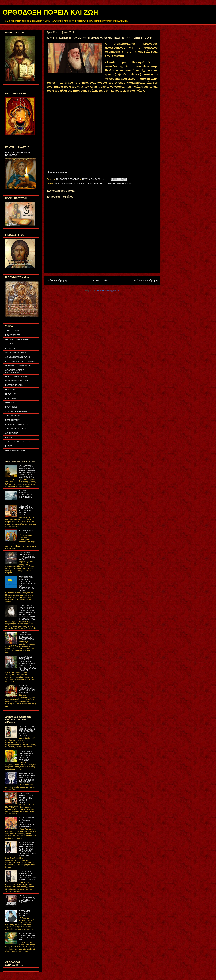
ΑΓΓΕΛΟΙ (9, 344)
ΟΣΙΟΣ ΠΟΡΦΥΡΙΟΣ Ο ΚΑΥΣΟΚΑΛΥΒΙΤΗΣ (15, 371)
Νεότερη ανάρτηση (57, 280)
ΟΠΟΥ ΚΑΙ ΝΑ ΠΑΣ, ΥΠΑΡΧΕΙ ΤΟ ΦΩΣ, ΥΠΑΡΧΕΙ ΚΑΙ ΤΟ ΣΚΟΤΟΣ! (27, 899)
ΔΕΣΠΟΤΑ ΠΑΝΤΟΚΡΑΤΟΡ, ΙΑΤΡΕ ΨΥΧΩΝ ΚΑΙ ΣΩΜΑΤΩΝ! (27, 689)
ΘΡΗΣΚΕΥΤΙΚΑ (12, 433)
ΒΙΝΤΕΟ (58, 183)
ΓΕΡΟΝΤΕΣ (10, 389)
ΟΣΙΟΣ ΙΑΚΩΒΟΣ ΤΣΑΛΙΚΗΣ (17, 381)
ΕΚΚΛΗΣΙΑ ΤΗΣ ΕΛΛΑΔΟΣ (74, 183)
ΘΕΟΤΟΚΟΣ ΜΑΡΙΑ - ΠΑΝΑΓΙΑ (18, 339)
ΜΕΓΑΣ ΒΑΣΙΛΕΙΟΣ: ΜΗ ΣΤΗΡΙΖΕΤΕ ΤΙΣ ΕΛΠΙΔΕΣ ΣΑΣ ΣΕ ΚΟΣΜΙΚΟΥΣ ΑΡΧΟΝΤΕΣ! (27, 731)
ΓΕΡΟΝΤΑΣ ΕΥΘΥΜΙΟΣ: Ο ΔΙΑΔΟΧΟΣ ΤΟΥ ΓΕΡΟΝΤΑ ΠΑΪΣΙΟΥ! (27, 636)
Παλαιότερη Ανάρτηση (146, 280)
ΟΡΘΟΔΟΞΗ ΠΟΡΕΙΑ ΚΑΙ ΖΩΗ (50, 12)
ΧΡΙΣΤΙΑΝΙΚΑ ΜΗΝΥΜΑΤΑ (16, 411)
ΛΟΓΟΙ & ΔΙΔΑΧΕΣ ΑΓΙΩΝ (16, 353)
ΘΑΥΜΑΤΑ (10, 403)
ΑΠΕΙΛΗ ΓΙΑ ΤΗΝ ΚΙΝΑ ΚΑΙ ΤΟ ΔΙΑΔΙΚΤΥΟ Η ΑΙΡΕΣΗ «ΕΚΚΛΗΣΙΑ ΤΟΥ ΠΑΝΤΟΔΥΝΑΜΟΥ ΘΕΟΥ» (27, 584)
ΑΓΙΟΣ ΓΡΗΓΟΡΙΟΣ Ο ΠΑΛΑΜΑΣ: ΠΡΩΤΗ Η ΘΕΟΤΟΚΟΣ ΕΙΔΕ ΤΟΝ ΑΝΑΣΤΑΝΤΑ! (27, 822)
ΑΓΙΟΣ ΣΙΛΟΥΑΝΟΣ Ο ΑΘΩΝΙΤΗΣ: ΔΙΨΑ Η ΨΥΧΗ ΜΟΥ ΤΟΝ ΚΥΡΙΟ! (27, 937)
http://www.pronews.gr (58, 172)
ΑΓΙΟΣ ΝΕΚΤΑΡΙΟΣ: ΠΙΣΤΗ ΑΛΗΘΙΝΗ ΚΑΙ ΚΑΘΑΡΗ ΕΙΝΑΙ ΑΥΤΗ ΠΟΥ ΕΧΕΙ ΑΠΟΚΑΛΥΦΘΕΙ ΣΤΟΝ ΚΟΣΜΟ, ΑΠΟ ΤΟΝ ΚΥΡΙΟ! (27, 849)
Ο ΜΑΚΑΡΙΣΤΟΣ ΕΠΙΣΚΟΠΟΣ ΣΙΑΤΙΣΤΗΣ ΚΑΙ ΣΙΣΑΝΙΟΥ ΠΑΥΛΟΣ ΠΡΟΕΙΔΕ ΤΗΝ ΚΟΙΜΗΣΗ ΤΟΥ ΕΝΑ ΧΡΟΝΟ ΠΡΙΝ (27, 664)
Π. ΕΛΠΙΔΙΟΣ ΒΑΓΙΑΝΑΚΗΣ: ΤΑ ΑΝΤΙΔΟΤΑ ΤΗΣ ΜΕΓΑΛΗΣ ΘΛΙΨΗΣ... (26, 510)
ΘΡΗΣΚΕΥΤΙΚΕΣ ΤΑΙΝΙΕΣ (16, 450)
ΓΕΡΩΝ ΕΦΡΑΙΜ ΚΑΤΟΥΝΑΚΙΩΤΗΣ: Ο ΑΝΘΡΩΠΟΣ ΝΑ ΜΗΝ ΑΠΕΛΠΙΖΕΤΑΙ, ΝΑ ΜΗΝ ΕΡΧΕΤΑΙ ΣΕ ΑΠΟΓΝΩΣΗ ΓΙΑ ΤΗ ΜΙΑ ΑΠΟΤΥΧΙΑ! (27, 612)
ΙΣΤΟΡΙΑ (9, 437)
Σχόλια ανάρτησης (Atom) (108, 291)
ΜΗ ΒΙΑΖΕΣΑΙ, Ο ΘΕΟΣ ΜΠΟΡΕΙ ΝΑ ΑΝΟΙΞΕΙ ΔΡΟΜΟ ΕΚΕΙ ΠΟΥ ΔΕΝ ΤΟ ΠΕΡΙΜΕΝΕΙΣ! (27, 778)
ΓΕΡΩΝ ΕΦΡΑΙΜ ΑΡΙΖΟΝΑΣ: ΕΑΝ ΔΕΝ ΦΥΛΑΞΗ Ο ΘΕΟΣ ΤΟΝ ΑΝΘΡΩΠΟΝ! (26, 756)
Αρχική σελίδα (101, 280)
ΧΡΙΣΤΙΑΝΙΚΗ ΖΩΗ (13, 416)
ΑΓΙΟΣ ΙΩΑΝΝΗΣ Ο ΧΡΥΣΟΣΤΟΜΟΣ (21, 361)
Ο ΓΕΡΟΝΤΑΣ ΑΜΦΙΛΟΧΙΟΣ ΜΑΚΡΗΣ (25, 913)
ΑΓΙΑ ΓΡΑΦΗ (11, 398)
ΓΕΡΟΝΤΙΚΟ (11, 394)
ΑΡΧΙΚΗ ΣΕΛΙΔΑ (12, 331)
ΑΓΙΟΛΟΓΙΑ (10, 348)
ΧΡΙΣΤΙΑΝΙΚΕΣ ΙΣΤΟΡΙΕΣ (16, 429)
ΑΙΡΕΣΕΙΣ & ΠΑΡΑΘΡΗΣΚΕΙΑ (18, 442)
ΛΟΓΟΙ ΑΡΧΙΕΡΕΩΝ (97, 183)
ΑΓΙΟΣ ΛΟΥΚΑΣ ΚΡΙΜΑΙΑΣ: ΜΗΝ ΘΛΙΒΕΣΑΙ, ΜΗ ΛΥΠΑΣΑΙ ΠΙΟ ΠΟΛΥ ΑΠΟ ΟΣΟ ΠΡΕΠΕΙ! (27, 876)
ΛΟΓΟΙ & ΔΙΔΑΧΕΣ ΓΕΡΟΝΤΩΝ (18, 357)
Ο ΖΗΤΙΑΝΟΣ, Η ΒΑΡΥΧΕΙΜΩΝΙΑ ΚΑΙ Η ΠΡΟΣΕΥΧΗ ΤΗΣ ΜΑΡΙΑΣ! (27, 556)
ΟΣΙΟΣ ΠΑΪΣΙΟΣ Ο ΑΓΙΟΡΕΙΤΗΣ (19, 366)
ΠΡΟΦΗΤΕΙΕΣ (11, 407)
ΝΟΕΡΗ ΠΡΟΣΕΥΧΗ (14, 420)
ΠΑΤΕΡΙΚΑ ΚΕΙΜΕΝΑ (14, 385)
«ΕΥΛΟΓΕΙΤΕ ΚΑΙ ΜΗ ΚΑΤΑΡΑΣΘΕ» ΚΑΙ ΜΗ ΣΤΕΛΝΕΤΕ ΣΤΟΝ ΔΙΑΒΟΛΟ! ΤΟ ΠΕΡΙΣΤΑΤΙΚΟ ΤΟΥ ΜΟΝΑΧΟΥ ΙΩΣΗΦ (27, 472)
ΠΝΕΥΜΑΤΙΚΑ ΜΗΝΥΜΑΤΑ (16, 424)
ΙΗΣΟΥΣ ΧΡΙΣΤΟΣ (13, 335)
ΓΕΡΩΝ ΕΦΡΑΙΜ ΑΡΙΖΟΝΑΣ (17, 377)
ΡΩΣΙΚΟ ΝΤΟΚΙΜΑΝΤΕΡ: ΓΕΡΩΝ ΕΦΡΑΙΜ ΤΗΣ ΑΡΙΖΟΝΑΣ (26, 494)
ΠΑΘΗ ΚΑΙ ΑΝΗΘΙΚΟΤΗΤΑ (119, 183)
